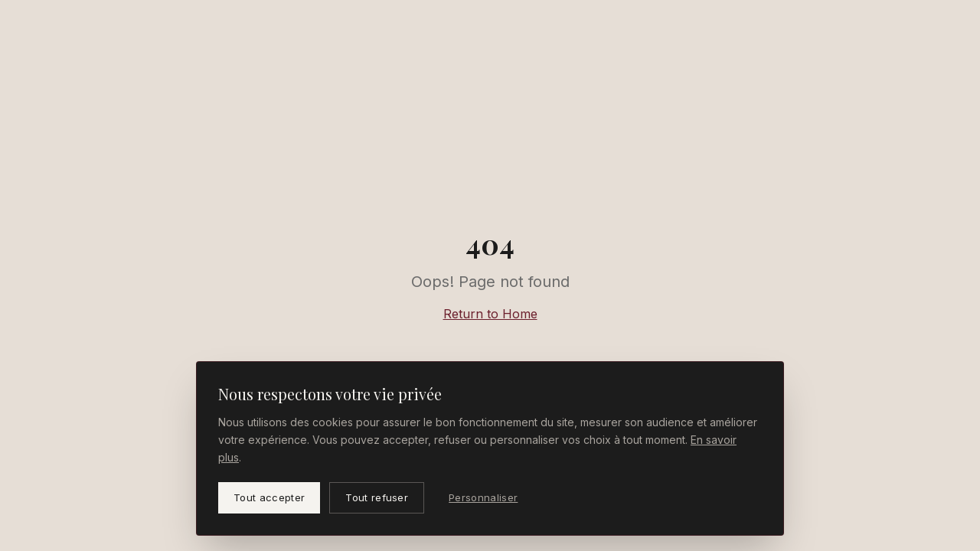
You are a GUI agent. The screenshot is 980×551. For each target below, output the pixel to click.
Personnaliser (483, 497)
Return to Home (490, 314)
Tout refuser (377, 497)
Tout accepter (269, 497)
